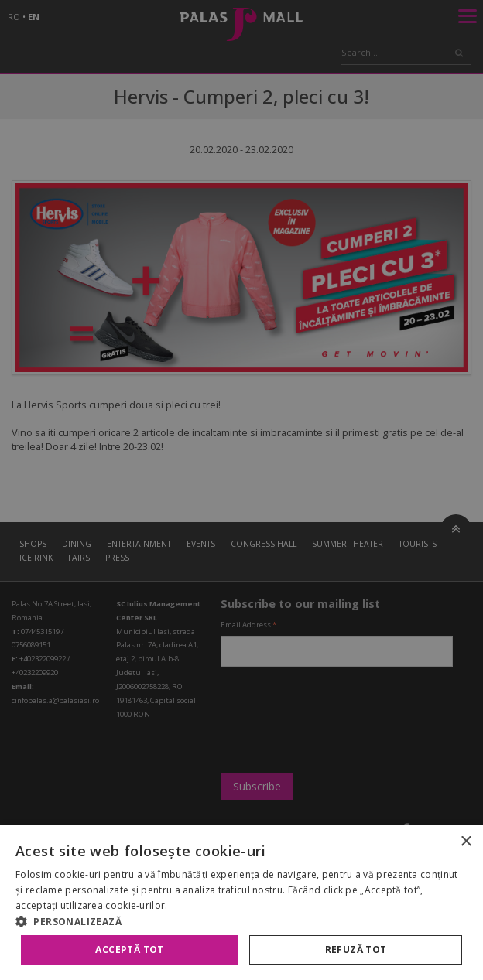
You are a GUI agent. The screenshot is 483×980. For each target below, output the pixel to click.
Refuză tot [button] (356, 949)
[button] (241, 921)
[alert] (241, 490)
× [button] (466, 842)
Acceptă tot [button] (129, 949)
